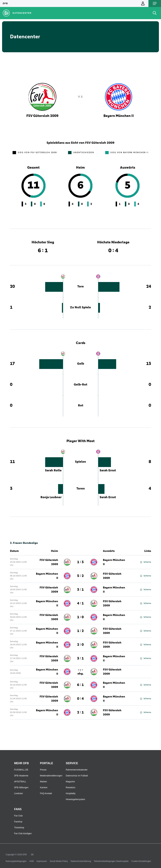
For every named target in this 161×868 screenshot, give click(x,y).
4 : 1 (80, 603)
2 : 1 (80, 712)
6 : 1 (80, 685)
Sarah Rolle (53, 470)
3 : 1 (80, 590)
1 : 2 (80, 631)
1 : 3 (80, 562)
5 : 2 (80, 576)
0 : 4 (80, 699)
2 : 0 (80, 645)
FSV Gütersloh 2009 (49, 562)
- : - (80, 672)
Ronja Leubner (51, 497)
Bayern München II (114, 562)
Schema (146, 562)
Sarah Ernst (108, 470)
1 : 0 (80, 617)
